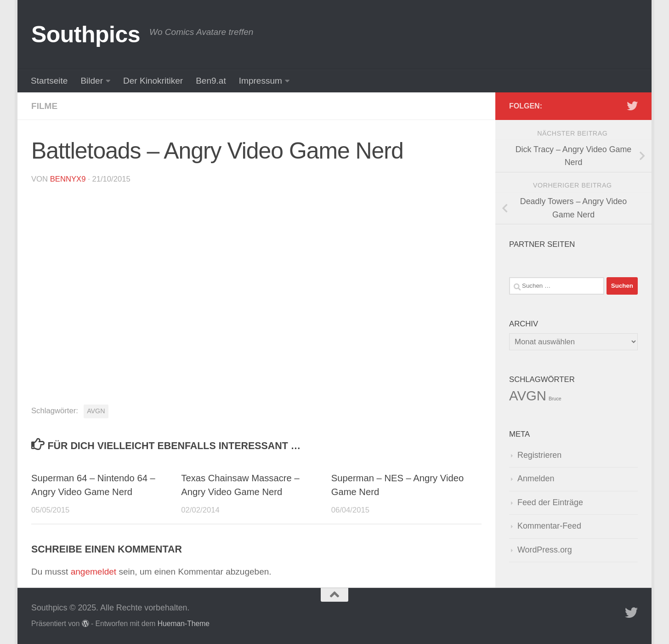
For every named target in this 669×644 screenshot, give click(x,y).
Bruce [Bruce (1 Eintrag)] (555, 399)
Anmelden (536, 479)
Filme (44, 106)
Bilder (92, 81)
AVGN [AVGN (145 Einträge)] (528, 396)
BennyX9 (68, 179)
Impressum (261, 81)
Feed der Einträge (550, 502)
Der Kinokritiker (153, 81)
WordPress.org (545, 550)
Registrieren (539, 455)
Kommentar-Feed (549, 526)
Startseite (49, 81)
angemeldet (94, 572)
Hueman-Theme (184, 624)
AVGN (96, 411)
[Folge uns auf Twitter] (632, 106)
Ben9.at (211, 81)
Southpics (86, 34)
